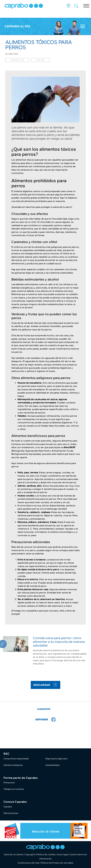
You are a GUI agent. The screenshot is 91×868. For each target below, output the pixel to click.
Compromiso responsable (16, 759)
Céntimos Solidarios (13, 765)
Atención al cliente (45, 831)
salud (40, 60)
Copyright (30, 854)
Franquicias (9, 783)
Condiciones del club (29, 863)
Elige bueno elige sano (56, 759)
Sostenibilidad (52, 765)
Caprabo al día (17, 26)
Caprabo (8, 807)
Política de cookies (46, 854)
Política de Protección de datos (57, 863)
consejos (17, 60)
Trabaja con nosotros (14, 789)
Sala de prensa (11, 813)
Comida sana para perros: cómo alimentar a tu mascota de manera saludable (59, 642)
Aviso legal (63, 854)
